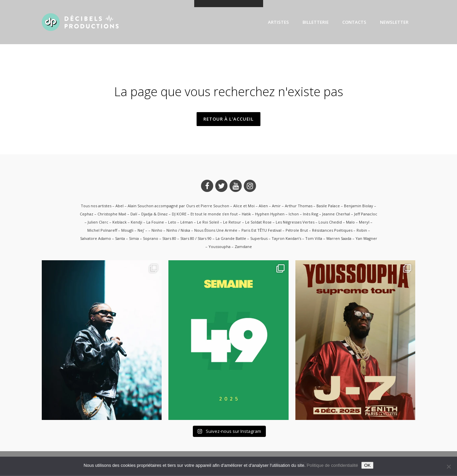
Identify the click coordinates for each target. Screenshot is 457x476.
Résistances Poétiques (332, 231)
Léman (187, 223)
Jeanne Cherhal (336, 215)
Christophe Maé (112, 215)
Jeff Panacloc (366, 215)
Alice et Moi (244, 206)
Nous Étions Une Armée (216, 231)
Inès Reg (310, 215)
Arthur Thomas (299, 206)
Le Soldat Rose (258, 223)
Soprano (151, 239)
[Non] (449, 466)
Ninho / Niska (178, 231)
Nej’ (141, 231)
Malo (350, 223)
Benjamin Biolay (359, 206)
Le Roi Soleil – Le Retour (219, 223)
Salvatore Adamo (96, 239)
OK (367, 465)
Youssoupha (220, 247)
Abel (120, 206)
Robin (362, 231)
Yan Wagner (366, 239)
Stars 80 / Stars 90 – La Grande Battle (213, 239)
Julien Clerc (98, 223)
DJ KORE (179, 215)
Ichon (294, 215)
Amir (276, 206)
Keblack (120, 223)
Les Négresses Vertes (295, 223)
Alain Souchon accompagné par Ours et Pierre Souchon (178, 206)
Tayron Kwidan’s (286, 239)
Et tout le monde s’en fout (214, 215)
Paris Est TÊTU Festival (261, 231)
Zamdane (243, 247)
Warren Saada (339, 239)
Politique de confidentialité (332, 465)
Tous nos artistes (96, 206)
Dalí (134, 215)
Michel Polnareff (102, 231)
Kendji (136, 223)
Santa (120, 239)
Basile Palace (328, 206)
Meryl (364, 223)
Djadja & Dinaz (154, 215)
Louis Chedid (330, 223)
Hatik (246, 215)
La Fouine (155, 223)
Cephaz (87, 215)
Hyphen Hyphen (270, 215)
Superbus (259, 239)
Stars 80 (169, 239)
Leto (172, 223)
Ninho (157, 231)
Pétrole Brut (297, 231)
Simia (134, 239)
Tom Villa (314, 239)
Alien (263, 206)
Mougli (127, 231)
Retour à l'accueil (228, 119)
